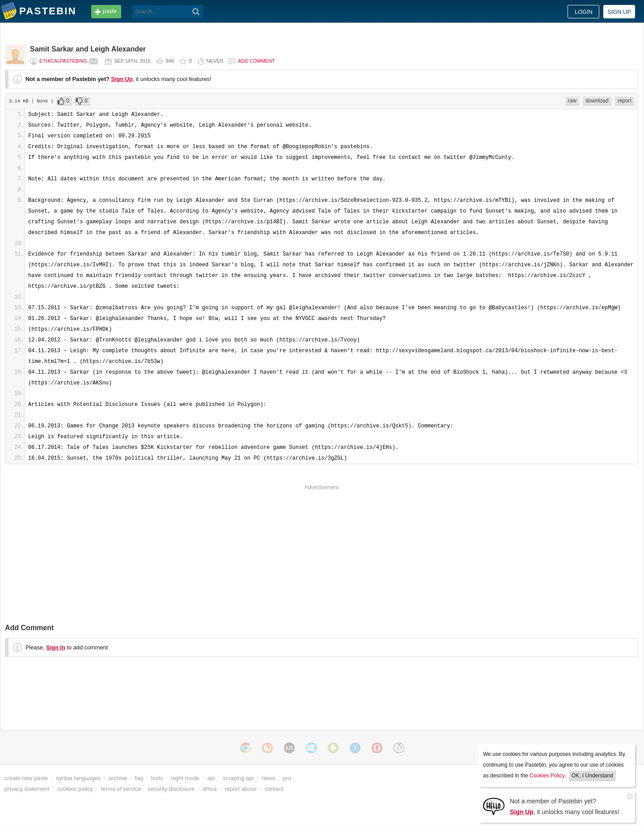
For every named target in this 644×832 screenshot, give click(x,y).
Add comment (256, 61)
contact (274, 789)
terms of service (121, 789)
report (625, 101)
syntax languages (78, 778)
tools (157, 778)
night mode (185, 778)
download (597, 101)
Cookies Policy (547, 776)
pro (287, 778)
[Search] (196, 12)
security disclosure (171, 789)
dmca (210, 789)
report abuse (241, 789)
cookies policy (75, 789)
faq (139, 778)
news (268, 778)
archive (118, 778)
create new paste (26, 778)
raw (572, 101)
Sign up (619, 12)
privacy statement (27, 789)
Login (584, 12)
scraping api (238, 778)
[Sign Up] (494, 806)
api (211, 778)
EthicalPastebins (63, 61)
